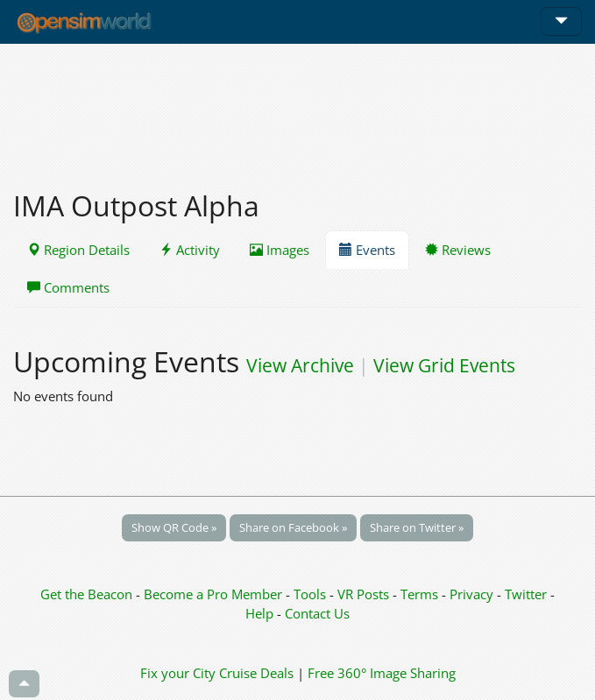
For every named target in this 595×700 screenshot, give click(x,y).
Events (367, 250)
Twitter (526, 594)
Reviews (458, 250)
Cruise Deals (256, 673)
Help (259, 613)
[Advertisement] (297, 107)
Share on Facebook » (293, 527)
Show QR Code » (174, 527)
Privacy (471, 594)
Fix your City (178, 673)
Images (280, 250)
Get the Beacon (86, 594)
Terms (421, 594)
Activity (190, 250)
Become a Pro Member (215, 594)
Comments (68, 287)
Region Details (78, 250)
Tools (312, 594)
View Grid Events (444, 365)
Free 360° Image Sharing (382, 673)
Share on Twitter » (417, 527)
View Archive (300, 365)
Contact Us (317, 613)
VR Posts (365, 594)
